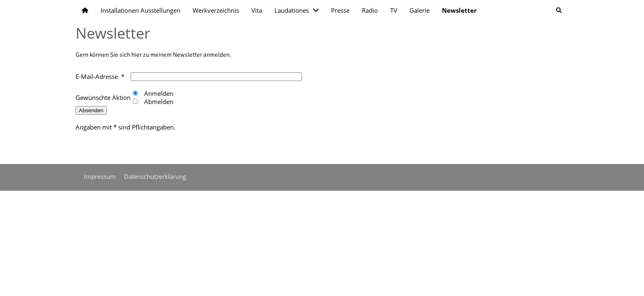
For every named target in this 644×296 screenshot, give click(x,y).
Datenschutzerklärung (155, 176)
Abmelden (158, 102)
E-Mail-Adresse (97, 76)
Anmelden (158, 93)
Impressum (100, 176)
